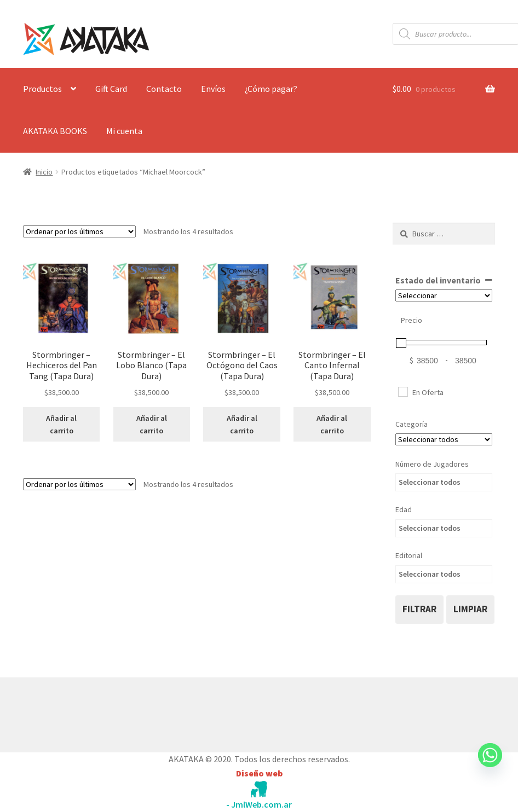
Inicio (44, 172)
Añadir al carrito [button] (61, 424)
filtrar (419, 609)
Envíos (213, 89)
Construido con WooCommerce (81, 712)
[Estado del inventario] (444, 295)
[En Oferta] (402, 391)
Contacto (164, 89)
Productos (42, 89)
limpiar (470, 609)
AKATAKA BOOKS (55, 131)
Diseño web (259, 773)
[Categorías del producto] (444, 439)
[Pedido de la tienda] (79, 231)
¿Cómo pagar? (271, 89)
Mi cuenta (124, 131)
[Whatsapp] (490, 765)
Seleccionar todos (430, 482)
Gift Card (111, 89)
